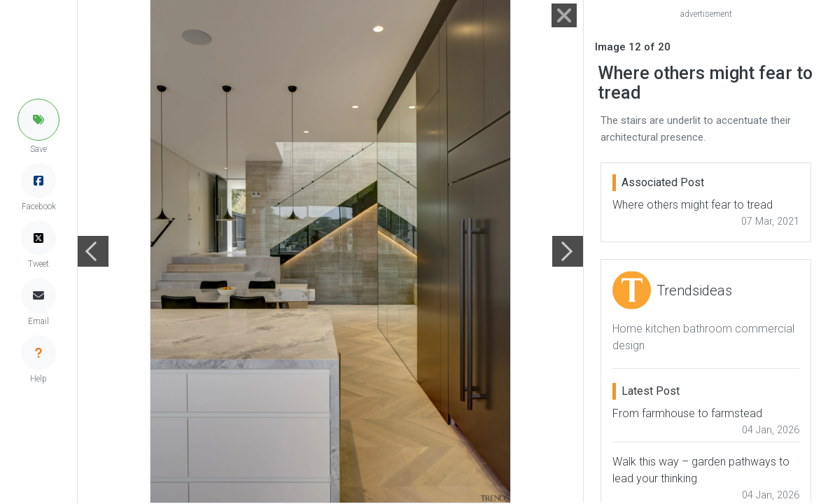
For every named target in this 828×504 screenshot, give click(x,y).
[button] (38, 120)
